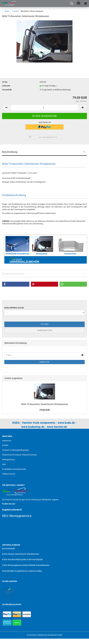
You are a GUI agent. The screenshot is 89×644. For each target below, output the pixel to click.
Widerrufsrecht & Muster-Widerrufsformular (19, 455)
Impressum (7, 441)
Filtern (45, 324)
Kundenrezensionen (13, 274)
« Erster (6, 11)
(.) (56, 86)
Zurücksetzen (45, 330)
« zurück (15, 11)
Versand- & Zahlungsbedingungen (15, 450)
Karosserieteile (8, 549)
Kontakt (5, 445)
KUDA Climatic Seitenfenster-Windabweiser (21, 554)
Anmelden (44, 362)
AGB (4, 464)
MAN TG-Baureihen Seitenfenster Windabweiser (45, 404)
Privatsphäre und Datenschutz (14, 469)
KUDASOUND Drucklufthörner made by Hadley (22, 571)
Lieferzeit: (6, 86)
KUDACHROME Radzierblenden (36, 565)
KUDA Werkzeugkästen (12, 565)
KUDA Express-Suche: (14, 308)
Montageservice (8, 460)
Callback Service (9, 474)
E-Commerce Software (36, 635)
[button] (16, 284)
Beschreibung (10, 152)
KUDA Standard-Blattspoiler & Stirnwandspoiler (23, 559)
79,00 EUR (44, 410)
